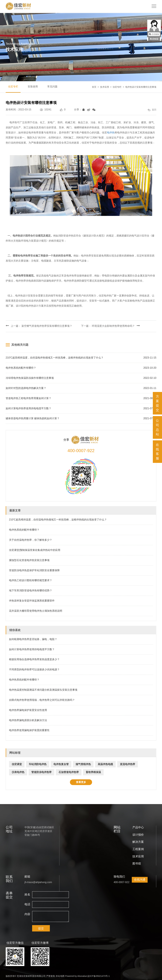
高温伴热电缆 (105, 764)
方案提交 (157, 403)
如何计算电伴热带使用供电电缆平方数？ (32, 649)
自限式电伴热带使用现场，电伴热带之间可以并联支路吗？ (42, 699)
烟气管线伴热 (83, 764)
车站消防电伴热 (38, 764)
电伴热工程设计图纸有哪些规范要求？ (31, 580)
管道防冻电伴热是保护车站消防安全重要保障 (34, 570)
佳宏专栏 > (119, 87)
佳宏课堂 (17, 764)
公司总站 (157, 427)
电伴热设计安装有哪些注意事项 (141, 87)
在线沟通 (140, 879)
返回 (152, 110)
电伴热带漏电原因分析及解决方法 (28, 719)
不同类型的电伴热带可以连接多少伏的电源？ (34, 669)
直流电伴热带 (128, 764)
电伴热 (111, 133)
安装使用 (33, 87)
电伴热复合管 (61, 764)
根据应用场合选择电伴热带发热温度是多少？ (34, 659)
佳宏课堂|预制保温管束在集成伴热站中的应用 (35, 549)
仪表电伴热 (18, 771)
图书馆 (137, 863)
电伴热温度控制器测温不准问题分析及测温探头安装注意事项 (43, 689)
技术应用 (138, 856)
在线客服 (157, 452)
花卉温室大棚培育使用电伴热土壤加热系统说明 (36, 610)
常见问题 (52, 87)
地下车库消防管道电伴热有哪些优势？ (31, 590)
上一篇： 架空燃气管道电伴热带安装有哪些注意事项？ (39, 326)
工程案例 (138, 848)
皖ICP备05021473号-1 (99, 975)
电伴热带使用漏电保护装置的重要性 (29, 730)
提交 (41, 928)
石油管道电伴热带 (69, 771)
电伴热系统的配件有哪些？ (24, 529)
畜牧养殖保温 (93, 771)
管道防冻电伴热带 (41, 771)
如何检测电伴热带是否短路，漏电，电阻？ (33, 638)
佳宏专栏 (13, 87)
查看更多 (81, 781)
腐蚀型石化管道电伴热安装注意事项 (29, 559)
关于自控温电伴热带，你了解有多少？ (31, 539)
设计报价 (138, 834)
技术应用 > (106, 87)
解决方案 (138, 841)
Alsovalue (82, 975)
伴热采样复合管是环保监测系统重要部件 (32, 600)
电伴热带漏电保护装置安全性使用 (28, 709)
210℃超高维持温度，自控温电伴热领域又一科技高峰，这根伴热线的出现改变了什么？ (58, 519)
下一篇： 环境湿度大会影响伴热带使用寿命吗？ (110, 326)
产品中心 (138, 827)
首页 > (96, 87)
